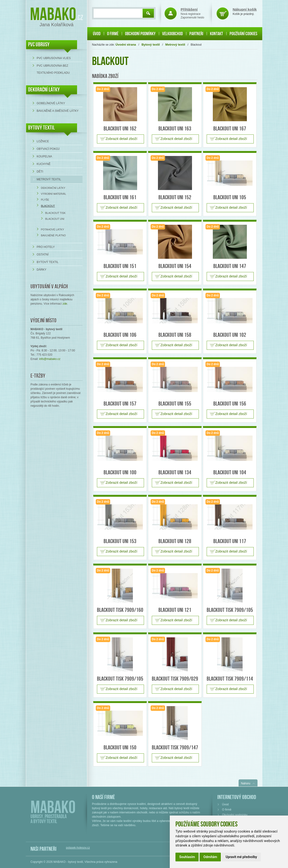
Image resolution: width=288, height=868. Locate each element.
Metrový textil (49, 179)
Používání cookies (243, 34)
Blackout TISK (55, 213)
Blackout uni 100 (120, 473)
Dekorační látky (53, 188)
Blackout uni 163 (175, 129)
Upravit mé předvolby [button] (241, 857)
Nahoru (246, 783)
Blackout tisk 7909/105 (230, 610)
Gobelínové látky (51, 103)
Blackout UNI (55, 219)
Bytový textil (41, 128)
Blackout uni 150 (120, 748)
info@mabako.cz (50, 359)
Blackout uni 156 (230, 404)
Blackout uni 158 (175, 335)
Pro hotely (46, 247)
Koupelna (44, 156)
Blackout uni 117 (230, 541)
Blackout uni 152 (175, 197)
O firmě (113, 34)
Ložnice (43, 141)
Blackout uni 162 (120, 129)
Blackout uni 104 (230, 473)
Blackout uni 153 (120, 541)
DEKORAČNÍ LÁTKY (44, 90)
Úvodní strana (126, 45)
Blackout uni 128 (175, 541)
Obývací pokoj (48, 149)
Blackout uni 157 (120, 404)
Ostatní (43, 255)
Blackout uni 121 (175, 610)
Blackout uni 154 (175, 266)
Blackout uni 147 (230, 266)
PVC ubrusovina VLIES (54, 58)
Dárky (41, 270)
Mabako (53, 15)
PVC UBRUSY (39, 45)
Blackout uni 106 (120, 335)
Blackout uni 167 (230, 129)
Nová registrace (191, 14)
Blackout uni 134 (175, 473)
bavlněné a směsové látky (58, 111)
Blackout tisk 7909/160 (120, 610)
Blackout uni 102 (230, 335)
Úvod (97, 34)
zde (65, 304)
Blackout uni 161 (120, 197)
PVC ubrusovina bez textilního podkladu (53, 69)
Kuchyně (44, 164)
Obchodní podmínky (140, 34)
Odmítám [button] (210, 857)
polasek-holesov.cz (78, 848)
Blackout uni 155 (175, 404)
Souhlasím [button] (187, 857)
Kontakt (216, 34)
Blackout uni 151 (120, 266)
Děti (40, 172)
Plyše (45, 200)
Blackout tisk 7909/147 (175, 748)
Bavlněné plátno (53, 235)
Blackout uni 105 (230, 197)
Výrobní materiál (54, 194)
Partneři (196, 34)
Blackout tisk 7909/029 (175, 679)
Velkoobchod (172, 34)
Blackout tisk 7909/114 (230, 679)
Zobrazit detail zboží (121, 139)
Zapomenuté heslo (192, 17)
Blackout (48, 206)
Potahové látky (52, 229)
